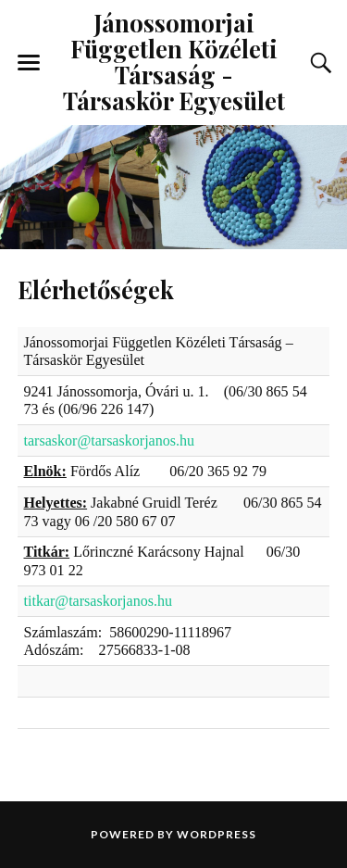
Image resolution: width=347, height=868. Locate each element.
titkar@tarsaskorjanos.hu (99, 601)
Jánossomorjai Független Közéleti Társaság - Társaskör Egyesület (174, 61)
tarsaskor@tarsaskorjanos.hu (110, 440)
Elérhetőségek (96, 289)
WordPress (217, 834)
